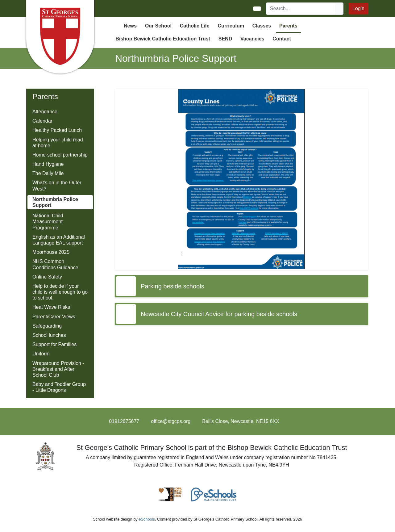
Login (358, 8)
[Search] (301, 9)
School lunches (49, 335)
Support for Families (54, 344)
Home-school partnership (60, 155)
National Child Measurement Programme (48, 222)
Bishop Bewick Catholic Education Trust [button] (163, 39)
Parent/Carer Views (54, 317)
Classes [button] (262, 26)
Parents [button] (288, 26)
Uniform (41, 354)
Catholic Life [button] (195, 26)
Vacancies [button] (252, 39)
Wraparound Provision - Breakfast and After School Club (58, 369)
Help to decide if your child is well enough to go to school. (60, 292)
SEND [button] (225, 39)
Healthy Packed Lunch (57, 130)
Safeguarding (47, 326)
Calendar (42, 121)
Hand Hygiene (48, 164)
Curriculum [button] (231, 26)
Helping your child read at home (58, 143)
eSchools (147, 519)
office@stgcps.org (171, 421)
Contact (282, 39)
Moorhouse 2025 (51, 252)
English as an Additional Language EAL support (59, 240)
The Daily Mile (48, 173)
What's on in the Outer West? (57, 186)
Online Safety (47, 277)
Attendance (45, 112)
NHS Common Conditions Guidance (55, 264)
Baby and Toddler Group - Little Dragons (59, 387)
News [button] (130, 26)
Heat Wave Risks (51, 307)
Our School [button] (158, 26)
